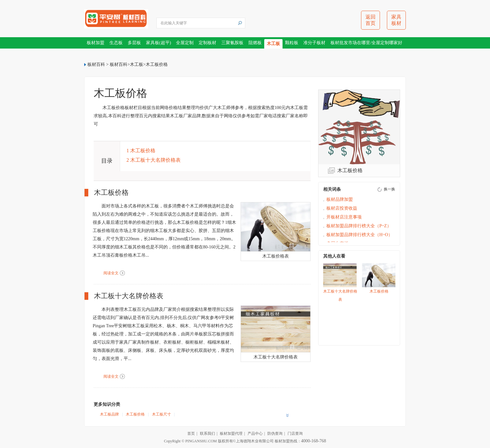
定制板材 (207, 43)
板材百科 (96, 64)
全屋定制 (185, 43)
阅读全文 (111, 273)
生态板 (116, 43)
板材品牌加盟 (340, 199)
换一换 (389, 189)
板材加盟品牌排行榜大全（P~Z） (359, 226)
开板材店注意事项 (344, 217)
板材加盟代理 (231, 433)
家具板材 (396, 20)
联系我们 (207, 433)
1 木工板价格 (141, 151)
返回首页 (370, 20)
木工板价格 (157, 64)
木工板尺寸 (161, 414)
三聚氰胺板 (232, 43)
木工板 (273, 44)
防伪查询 (275, 433)
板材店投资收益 (342, 208)
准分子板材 (314, 43)
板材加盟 (96, 43)
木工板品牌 (109, 414)
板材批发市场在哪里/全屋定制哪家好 (366, 43)
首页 (191, 433)
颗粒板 (292, 43)
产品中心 (255, 433)
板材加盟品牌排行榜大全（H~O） (359, 235)
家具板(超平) (158, 43)
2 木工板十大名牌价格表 (154, 160)
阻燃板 (255, 43)
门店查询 (295, 433)
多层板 (134, 43)
